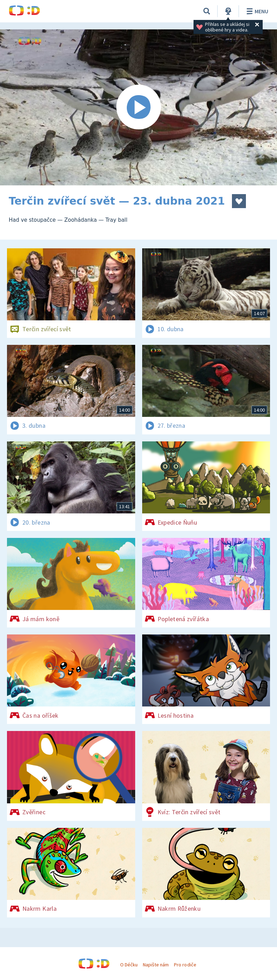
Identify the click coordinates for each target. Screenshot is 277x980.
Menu (256, 11)
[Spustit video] (138, 107)
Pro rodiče (185, 965)
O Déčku (129, 965)
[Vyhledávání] (207, 11)
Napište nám (156, 965)
